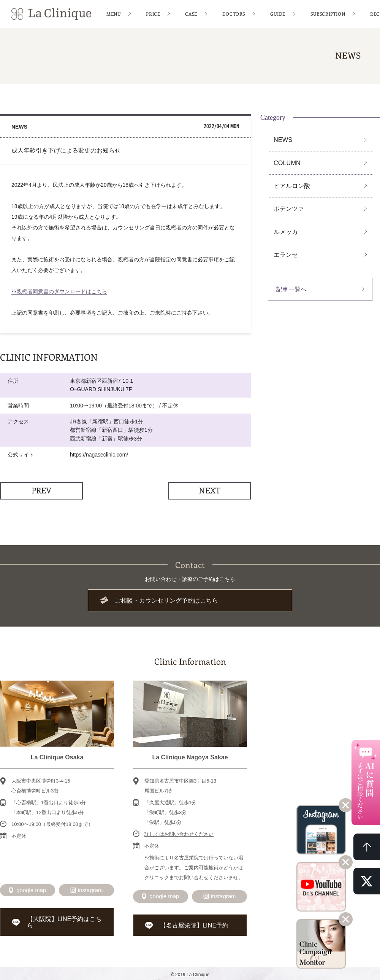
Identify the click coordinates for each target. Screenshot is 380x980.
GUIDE (278, 13)
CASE (191, 13)
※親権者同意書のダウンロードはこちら (59, 291)
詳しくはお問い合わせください (179, 833)
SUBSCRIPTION (328, 13)
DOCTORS (234, 13)
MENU (114, 13)
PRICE (153, 13)
